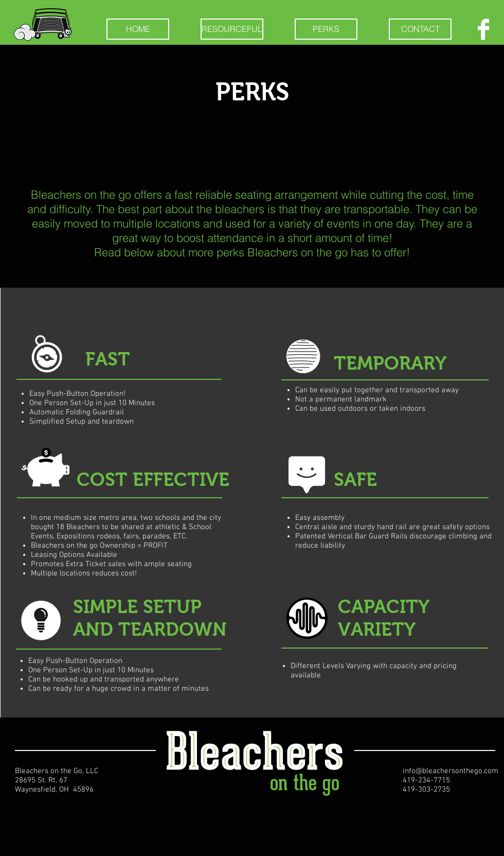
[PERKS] (326, 29)
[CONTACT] (420, 29)
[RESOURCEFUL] (232, 29)
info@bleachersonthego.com (451, 771)
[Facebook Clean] (483, 29)
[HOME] (138, 29)
